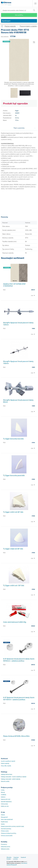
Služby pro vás (5, 806)
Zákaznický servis (6, 847)
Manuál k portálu (5, 781)
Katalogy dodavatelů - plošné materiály (11, 779)
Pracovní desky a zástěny (28, 26)
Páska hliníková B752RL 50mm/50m (16, 736)
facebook (23, 857)
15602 (33, 328)
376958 (33, 740)
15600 (33, 406)
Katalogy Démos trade (7, 774)
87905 (33, 479)
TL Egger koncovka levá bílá (13, 439)
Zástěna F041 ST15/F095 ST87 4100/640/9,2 (14, 285)
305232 (33, 626)
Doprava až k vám (6, 799)
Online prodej (4, 804)
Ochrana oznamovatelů (7, 836)
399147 (33, 290)
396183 (33, 665)
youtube (15, 859)
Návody (3, 792)
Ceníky (3, 790)
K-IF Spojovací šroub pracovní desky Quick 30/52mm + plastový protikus (19, 660)
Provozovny (4, 844)
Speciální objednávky (6, 802)
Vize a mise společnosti (7, 819)
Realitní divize (4, 822)
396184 (33, 703)
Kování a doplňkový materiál (8, 761)
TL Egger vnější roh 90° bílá (13, 549)
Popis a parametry (25, 128)
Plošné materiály (10, 26)
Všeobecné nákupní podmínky (9, 833)
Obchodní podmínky (6, 829)
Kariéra (3, 824)
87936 (33, 589)
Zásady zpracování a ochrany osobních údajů (12, 826)
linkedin (9, 859)
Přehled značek (5, 831)
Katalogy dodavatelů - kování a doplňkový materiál (14, 777)
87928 (33, 553)
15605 (33, 367)
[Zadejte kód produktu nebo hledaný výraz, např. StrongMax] (19, 10)
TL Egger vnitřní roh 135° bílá (14, 585)
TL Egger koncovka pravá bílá (14, 475)
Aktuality (9, 857)
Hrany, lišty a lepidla (6, 766)
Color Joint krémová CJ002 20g (15, 622)
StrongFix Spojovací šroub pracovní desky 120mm (18, 324)
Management (4, 817)
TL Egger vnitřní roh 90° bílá (13, 512)
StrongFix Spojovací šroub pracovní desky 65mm (18, 401)
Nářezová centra (5, 849)
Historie (3, 815)
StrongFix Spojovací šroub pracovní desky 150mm (18, 362)
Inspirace (16, 857)
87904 (33, 443)
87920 (33, 516)
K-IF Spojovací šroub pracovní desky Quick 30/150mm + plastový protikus (19, 698)
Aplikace (3, 797)
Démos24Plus (19, 15)
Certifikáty (4, 795)
